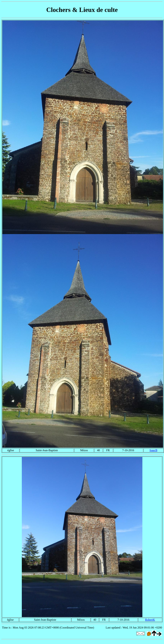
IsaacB (153, 450)
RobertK (150, 620)
